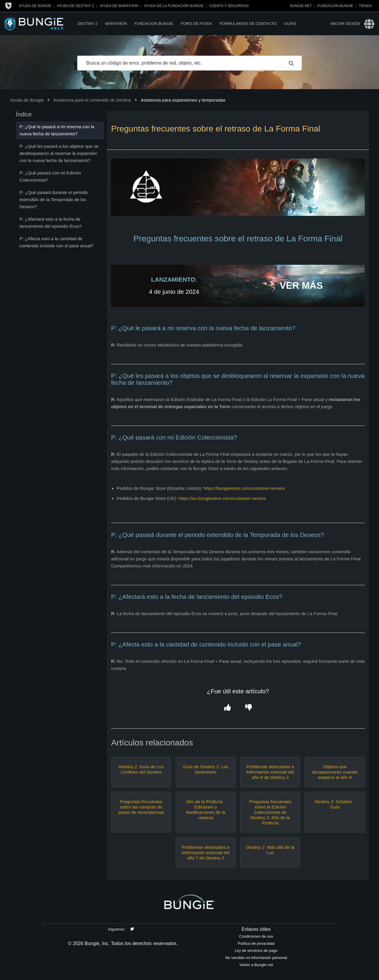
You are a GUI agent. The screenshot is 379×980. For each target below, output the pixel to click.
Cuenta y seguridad (229, 6)
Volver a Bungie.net (256, 965)
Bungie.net (301, 6)
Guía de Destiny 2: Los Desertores (206, 769)
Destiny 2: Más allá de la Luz (270, 850)
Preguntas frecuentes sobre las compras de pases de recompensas (141, 807)
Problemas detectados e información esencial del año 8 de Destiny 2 (270, 772)
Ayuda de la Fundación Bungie (174, 6)
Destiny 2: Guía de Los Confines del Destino (141, 769)
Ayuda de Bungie (35, 6)
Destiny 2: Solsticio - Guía (335, 804)
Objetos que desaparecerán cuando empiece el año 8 (335, 772)
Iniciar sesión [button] (345, 24)
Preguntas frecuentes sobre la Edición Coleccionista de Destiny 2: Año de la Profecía (270, 812)
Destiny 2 (88, 24)
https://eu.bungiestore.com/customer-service (222, 498)
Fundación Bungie (335, 6)
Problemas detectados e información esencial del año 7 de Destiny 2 (206, 853)
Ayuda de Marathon (119, 6)
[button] (227, 708)
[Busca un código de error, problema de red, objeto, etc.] (189, 63)
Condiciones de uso (256, 936)
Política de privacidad (256, 943)
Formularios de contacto (248, 24)
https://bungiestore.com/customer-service (244, 488)
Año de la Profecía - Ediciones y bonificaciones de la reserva (206, 810)
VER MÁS (301, 286)
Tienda (365, 6)
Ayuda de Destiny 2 (75, 6)
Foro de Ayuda (196, 24)
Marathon (116, 24)
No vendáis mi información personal (256, 958)
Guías (290, 24)
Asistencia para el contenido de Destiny (92, 100)
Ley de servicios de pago (256, 951)
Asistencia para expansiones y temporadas (183, 100)
